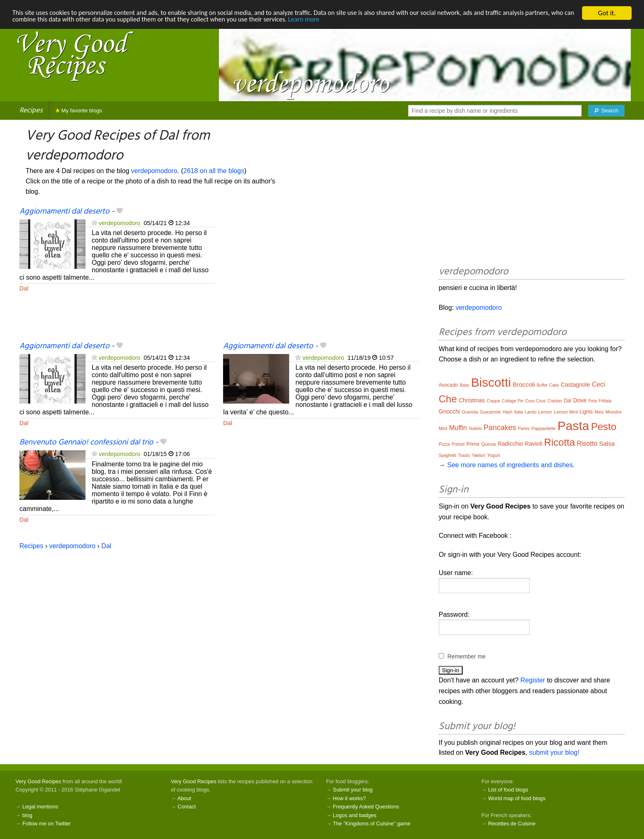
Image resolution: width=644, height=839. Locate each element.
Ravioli (534, 444)
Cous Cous (536, 401)
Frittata (605, 401)
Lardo (530, 412)
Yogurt (493, 455)
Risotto (587, 443)
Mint (443, 428)
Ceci (599, 384)
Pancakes (500, 428)
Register (533, 680)
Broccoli (524, 384)
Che (448, 399)
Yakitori (479, 455)
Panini (524, 429)
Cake (554, 385)
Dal (24, 288)
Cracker (555, 401)
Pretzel (458, 444)
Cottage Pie (513, 401)
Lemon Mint (566, 412)
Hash (507, 412)
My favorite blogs (79, 111)
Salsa (607, 443)
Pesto (604, 427)
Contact (187, 807)
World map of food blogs (517, 798)
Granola (470, 412)
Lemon (545, 412)
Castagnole (575, 385)
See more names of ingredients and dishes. (511, 465)
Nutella (475, 429)
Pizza (444, 444)
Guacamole (490, 412)
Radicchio (510, 444)
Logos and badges (355, 815)
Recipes (31, 111)
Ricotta (560, 442)
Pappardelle (543, 428)
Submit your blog (353, 790)
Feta (593, 401)
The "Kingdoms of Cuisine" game (372, 824)
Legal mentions (40, 807)
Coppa (493, 401)
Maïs (599, 412)
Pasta (574, 426)
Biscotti (491, 382)
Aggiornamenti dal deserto (64, 212)
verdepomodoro (154, 171)
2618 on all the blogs (214, 171)
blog (27, 815)
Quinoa (488, 444)
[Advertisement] (321, 273)
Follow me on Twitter (46, 824)
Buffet (542, 385)
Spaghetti (447, 455)
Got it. (607, 13)
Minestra (613, 412)
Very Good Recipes (38, 781)
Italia (519, 412)
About (184, 798)
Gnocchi (449, 411)
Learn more (372, 20)
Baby (465, 385)
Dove (580, 400)
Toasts (464, 455)
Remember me (467, 656)
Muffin (458, 428)
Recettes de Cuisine (512, 824)
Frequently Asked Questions (366, 807)
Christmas (472, 400)
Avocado (448, 385)
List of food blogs (508, 790)
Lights (586, 412)
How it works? (349, 798)
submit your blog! (554, 752)
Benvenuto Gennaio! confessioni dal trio (86, 442)
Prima (473, 444)
